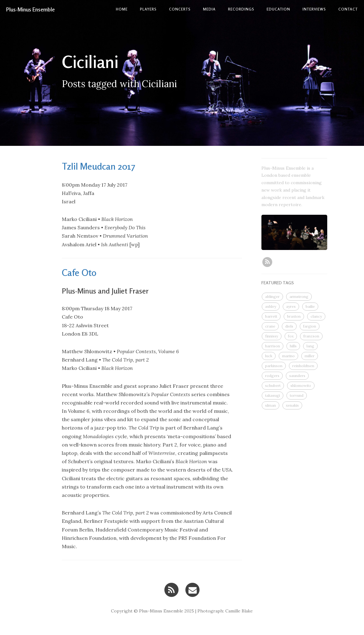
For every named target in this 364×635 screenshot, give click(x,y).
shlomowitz (301, 385)
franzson (311, 336)
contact (348, 9)
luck (269, 356)
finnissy (272, 336)
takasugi (273, 395)
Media (209, 9)
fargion (310, 326)
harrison (273, 346)
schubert (273, 385)
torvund (297, 395)
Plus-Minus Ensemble (30, 9)
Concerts (180, 9)
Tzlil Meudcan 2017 (98, 166)
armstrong (299, 296)
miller (310, 356)
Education (278, 9)
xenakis (292, 405)
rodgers (272, 376)
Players (148, 9)
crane (270, 326)
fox (291, 336)
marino (288, 356)
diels (289, 326)
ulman (271, 405)
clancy (316, 316)
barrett (271, 316)
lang (310, 346)
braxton (294, 316)
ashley (271, 306)
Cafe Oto (79, 273)
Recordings (241, 9)
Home (122, 9)
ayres (291, 306)
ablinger (272, 296)
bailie (310, 306)
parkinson (274, 366)
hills (293, 346)
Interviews (314, 9)
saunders (297, 376)
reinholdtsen (303, 366)
